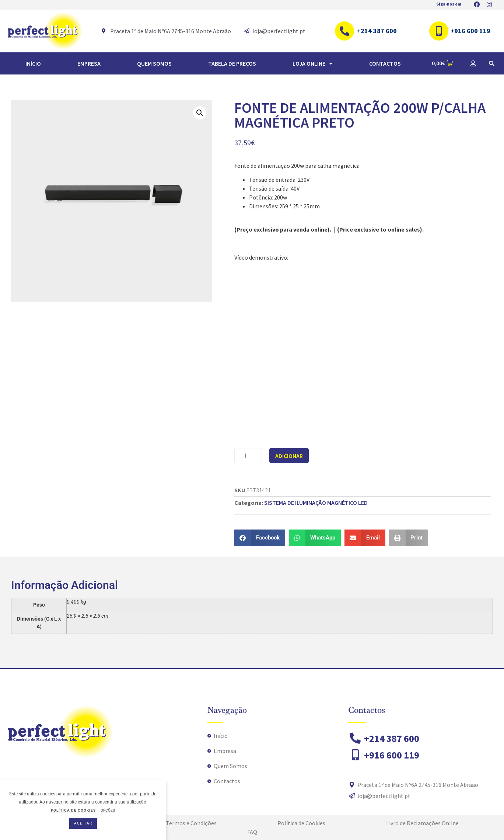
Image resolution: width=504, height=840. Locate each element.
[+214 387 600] (344, 31)
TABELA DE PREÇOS (232, 63)
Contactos (385, 63)
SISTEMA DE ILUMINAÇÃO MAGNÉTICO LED (316, 503)
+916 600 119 (470, 31)
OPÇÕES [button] (108, 810)
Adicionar (289, 456)
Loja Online (313, 63)
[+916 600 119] (439, 31)
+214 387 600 (377, 31)
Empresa (89, 63)
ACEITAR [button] (83, 823)
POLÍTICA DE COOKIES (73, 810)
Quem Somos (154, 63)
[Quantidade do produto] (248, 456)
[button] (491, 63)
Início (33, 63)
